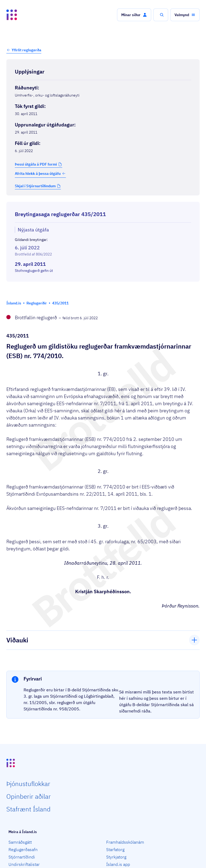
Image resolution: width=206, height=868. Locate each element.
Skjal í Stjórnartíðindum (35, 186)
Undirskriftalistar (24, 864)
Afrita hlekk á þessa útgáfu (40, 173)
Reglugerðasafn (23, 849)
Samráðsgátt (20, 842)
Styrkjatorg (116, 857)
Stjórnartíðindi (22, 857)
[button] (134, 15)
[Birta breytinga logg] (103, 286)
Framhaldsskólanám (125, 842)
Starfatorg (115, 849)
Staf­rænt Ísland (28, 809)
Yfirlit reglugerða (26, 50)
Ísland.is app (118, 864)
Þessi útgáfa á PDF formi (36, 164)
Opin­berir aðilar (29, 796)
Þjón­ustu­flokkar (28, 784)
